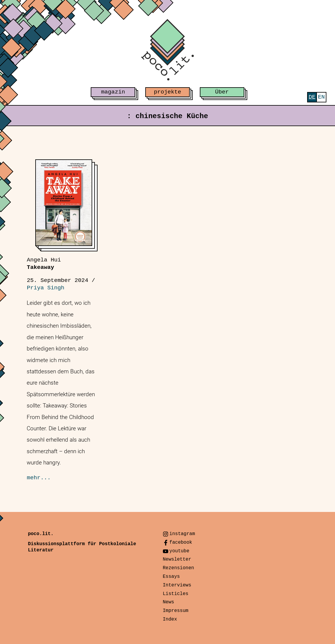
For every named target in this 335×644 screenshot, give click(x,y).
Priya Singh (46, 288)
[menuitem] (312, 97)
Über (222, 92)
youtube (179, 551)
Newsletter (177, 559)
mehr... (39, 478)
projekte (167, 92)
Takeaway (44, 264)
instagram (182, 534)
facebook (181, 543)
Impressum (176, 611)
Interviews (177, 585)
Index (170, 619)
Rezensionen (178, 568)
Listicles (176, 594)
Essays (171, 577)
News (168, 602)
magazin (113, 92)
